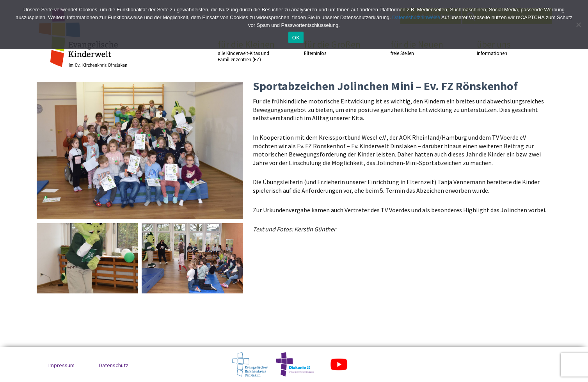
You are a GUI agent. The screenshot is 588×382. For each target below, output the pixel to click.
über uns (506, 48)
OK (296, 38)
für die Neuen (420, 48)
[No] (578, 25)
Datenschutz (114, 365)
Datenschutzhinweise (416, 17)
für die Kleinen (247, 51)
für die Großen (333, 48)
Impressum (61, 365)
